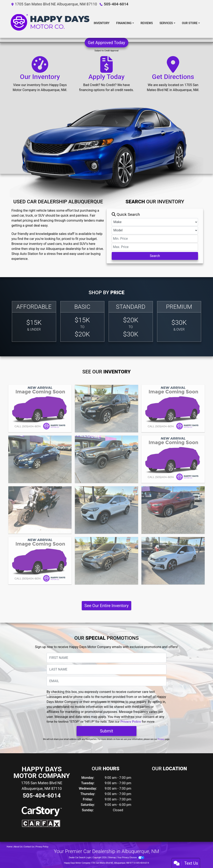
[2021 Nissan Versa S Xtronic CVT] (173, 459)
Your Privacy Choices (131, 858)
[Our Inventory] (40, 76)
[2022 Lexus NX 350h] (173, 409)
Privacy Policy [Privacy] (42, 847)
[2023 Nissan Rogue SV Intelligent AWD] (106, 409)
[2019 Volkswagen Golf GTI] (173, 561)
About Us (18, 847)
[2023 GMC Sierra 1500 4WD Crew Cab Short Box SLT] (40, 409)
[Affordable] (34, 322)
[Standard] (131, 322)
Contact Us (29, 847)
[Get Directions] (173, 76)
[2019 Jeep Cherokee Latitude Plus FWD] (173, 510)
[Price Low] (155, 239)
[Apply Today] (106, 76)
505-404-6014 (116, 4)
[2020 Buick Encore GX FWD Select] (106, 510)
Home (9, 847)
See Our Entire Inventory (106, 606)
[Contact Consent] (48, 695)
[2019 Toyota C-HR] (106, 561)
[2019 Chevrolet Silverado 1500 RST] (40, 561)
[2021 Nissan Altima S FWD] (40, 459)
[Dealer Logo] (50, 23)
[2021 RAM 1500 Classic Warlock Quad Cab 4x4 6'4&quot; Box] (106, 459)
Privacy (161, 739)
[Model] (155, 230)
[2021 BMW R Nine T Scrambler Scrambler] (40, 510)
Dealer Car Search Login (80, 858)
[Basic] (82, 322)
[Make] (155, 222)
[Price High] (155, 247)
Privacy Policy (131, 722)
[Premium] (179, 322)
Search (155, 256)
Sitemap (112, 858)
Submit (106, 731)
